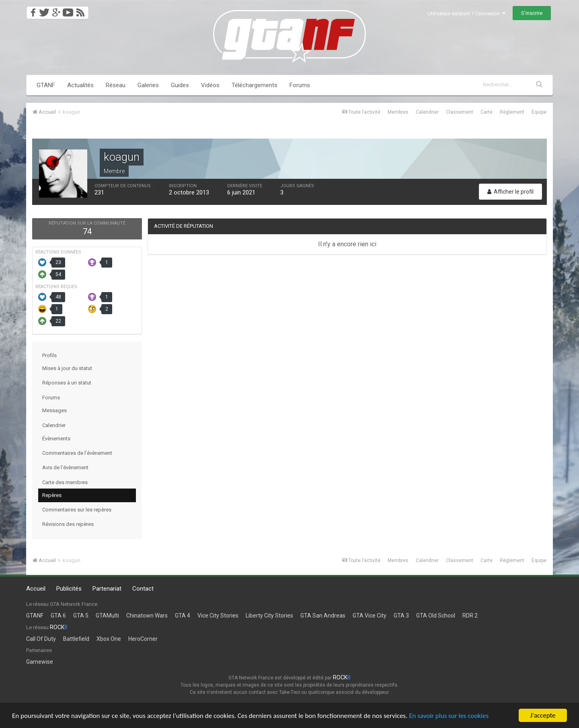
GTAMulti (107, 616)
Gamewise (40, 662)
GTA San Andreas (323, 616)
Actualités (80, 85)
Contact (143, 589)
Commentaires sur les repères (77, 510)
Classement (460, 112)
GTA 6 (58, 616)
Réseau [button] (116, 85)
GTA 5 (81, 616)
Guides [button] (180, 85)
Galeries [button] (148, 85)
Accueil (36, 589)
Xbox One (109, 639)
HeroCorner (143, 639)
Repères (52, 495)
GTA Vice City (370, 616)
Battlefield (76, 639)
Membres (398, 112)
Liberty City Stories (269, 616)
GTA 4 (183, 616)
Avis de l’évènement (65, 467)
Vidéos (210, 85)
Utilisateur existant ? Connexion (466, 13)
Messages (54, 410)
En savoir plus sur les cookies (449, 716)
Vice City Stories (218, 616)
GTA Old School (436, 616)
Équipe (539, 112)
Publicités (69, 589)
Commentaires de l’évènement (77, 453)
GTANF (46, 85)
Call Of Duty (41, 639)
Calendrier (427, 112)
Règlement (512, 112)
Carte (487, 112)
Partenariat (107, 589)
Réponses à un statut (67, 383)
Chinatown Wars (147, 616)
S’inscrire (532, 13)
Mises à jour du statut (67, 368)
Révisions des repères (68, 524)
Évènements (56, 439)
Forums (300, 85)
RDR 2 (470, 616)
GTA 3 (401, 616)
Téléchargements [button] (255, 85)
